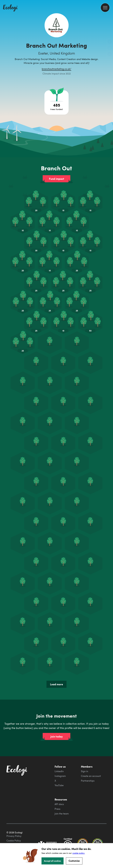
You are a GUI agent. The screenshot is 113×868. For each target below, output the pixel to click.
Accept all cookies (53, 861)
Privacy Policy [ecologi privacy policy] (14, 836)
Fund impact (57, 179)
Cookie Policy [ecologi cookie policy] (14, 841)
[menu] (105, 8)
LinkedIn (59, 771)
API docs (59, 804)
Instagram (60, 776)
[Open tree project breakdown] (56, 102)
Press (57, 809)
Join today (57, 736)
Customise (74, 861)
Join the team (62, 814)
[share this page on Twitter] (110, 48)
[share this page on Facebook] (110, 42)
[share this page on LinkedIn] (110, 54)
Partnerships (88, 781)
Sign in (85, 771)
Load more (56, 684)
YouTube (59, 785)
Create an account (91, 776)
